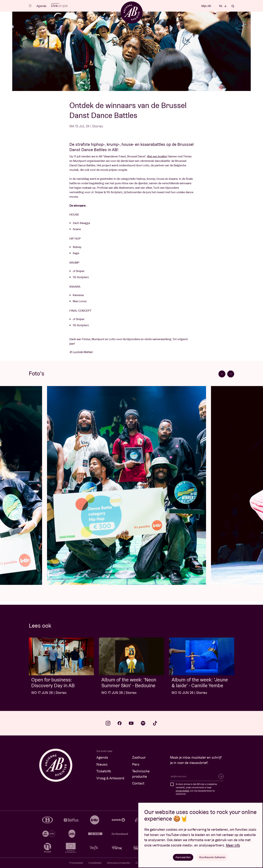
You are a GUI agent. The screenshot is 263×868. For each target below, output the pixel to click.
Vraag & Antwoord (110, 778)
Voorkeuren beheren (212, 857)
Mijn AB (206, 6)
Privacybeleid (76, 863)
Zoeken (233, 6)
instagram (108, 723)
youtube (131, 723)
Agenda (41, 6)
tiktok (155, 723)
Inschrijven (221, 776)
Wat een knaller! (157, 156)
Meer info (233, 845)
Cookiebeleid (95, 863)
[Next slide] (231, 374)
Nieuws (102, 764)
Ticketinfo (104, 771)
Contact (138, 783)
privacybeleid (182, 791)
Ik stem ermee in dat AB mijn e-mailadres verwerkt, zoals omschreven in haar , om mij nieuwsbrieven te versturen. (196, 789)
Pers (136, 764)
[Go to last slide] (222, 374)
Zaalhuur (139, 757)
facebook (120, 723)
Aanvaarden (183, 857)
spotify (143, 723)
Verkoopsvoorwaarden (118, 863)
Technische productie (141, 774)
